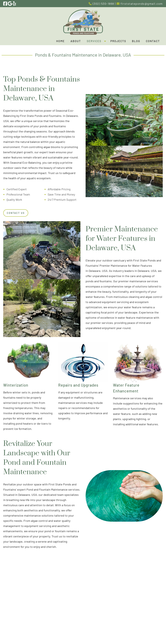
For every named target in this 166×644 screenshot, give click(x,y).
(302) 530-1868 (101, 4)
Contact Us (16, 213)
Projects (118, 41)
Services (94, 41)
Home (60, 41)
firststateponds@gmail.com (140, 4)
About (76, 41)
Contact (153, 41)
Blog (136, 41)
